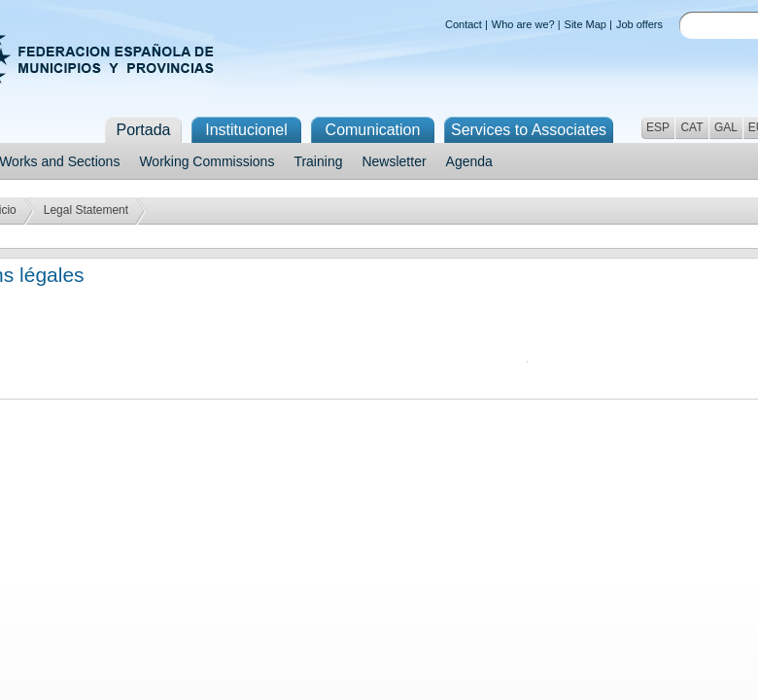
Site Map (586, 24)
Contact (464, 24)
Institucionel (246, 130)
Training (318, 161)
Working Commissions (207, 161)
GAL (726, 127)
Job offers (639, 24)
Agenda (469, 161)
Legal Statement (86, 210)
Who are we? (523, 24)
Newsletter (394, 161)
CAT (691, 127)
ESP (658, 127)
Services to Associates (529, 130)
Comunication (373, 130)
